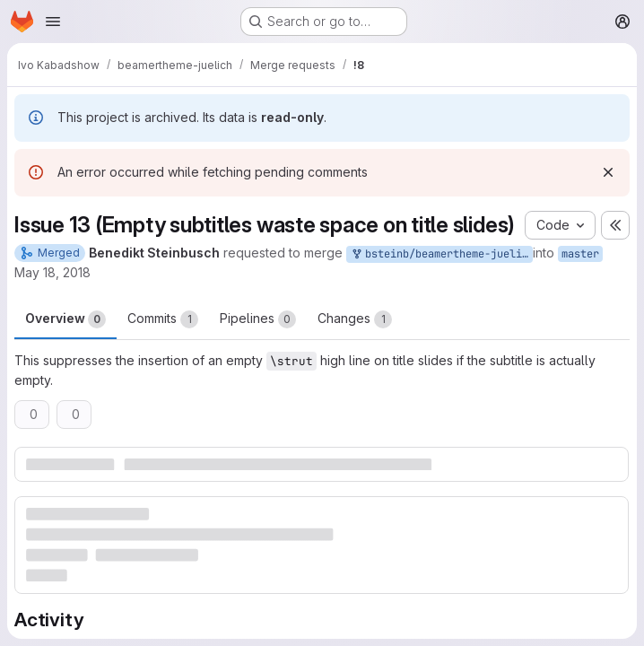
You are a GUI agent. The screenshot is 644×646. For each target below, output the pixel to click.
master (580, 254)
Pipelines (258, 319)
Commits (163, 319)
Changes (355, 319)
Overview (65, 319)
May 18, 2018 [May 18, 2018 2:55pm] (52, 272)
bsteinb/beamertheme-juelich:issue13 (441, 254)
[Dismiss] (608, 172)
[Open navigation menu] (53, 22)
